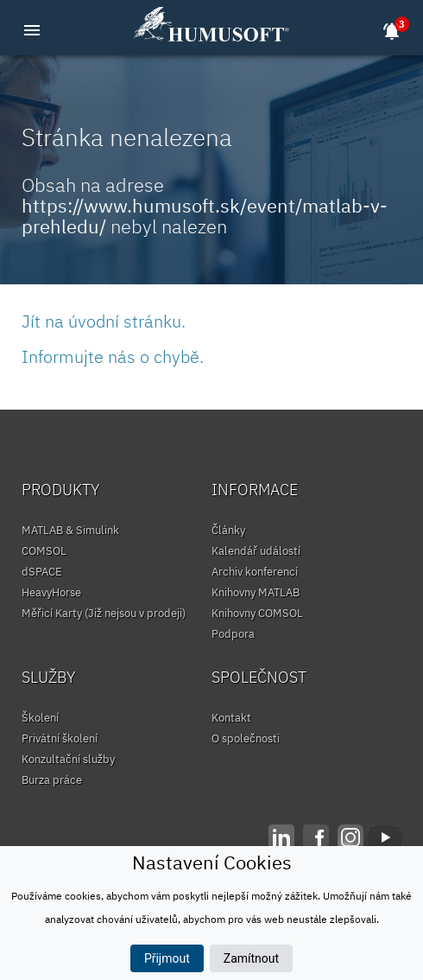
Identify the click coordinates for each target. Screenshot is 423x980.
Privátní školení (60, 738)
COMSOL (44, 551)
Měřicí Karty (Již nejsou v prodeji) (104, 613)
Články (228, 530)
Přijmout (167, 958)
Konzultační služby (68, 759)
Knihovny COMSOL (257, 613)
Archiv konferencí (255, 572)
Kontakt (231, 718)
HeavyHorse (51, 592)
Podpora (233, 634)
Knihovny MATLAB (256, 592)
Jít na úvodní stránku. (104, 321)
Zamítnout (251, 958)
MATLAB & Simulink (70, 530)
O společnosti (246, 738)
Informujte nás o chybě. (113, 356)
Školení (40, 718)
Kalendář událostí (256, 551)
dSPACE (42, 572)
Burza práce (52, 780)
